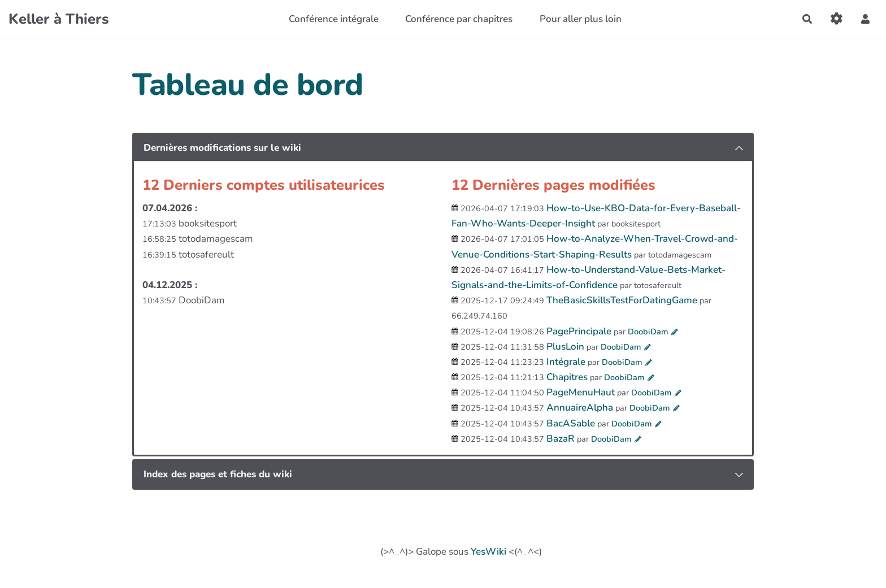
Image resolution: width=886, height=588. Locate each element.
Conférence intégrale (334, 19)
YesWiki (488, 552)
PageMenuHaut (581, 392)
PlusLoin (565, 347)
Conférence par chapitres (459, 19)
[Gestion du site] (837, 19)
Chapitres (567, 377)
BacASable (571, 423)
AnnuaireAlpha (580, 408)
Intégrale (566, 362)
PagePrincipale (579, 331)
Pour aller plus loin (581, 19)
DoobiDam (648, 332)
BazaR (561, 439)
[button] (865, 19)
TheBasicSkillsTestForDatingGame (622, 300)
